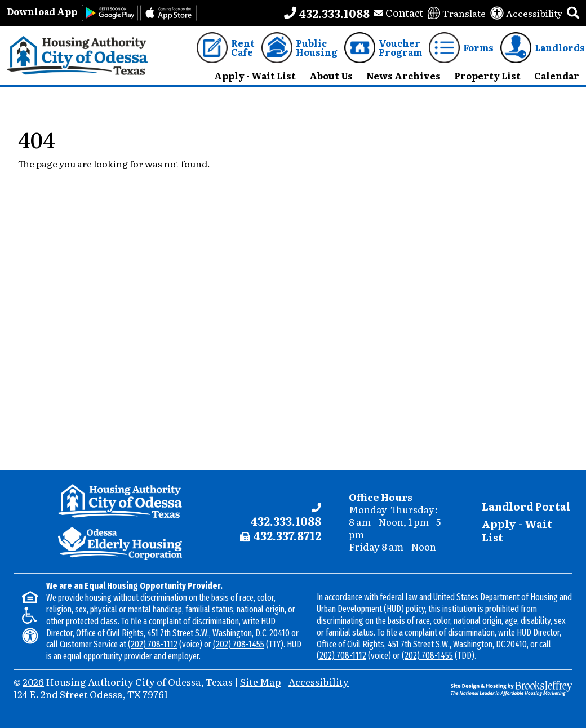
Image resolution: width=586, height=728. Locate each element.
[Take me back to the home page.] (77, 56)
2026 (33, 682)
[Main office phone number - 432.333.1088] (327, 13)
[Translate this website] (457, 13)
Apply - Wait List (517, 531)
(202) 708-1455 (239, 644)
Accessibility (319, 682)
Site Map (261, 682)
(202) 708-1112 (153, 644)
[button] (573, 13)
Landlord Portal (526, 506)
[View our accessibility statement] (526, 13)
